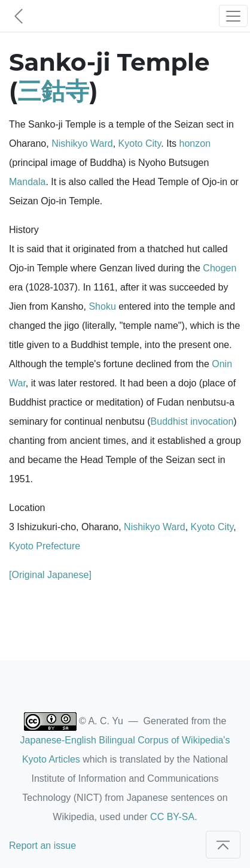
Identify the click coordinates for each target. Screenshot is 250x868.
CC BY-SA (172, 817)
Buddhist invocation (192, 421)
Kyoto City (140, 143)
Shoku (102, 306)
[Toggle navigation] (233, 16)
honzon (195, 143)
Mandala (27, 182)
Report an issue (42, 846)
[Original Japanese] (50, 575)
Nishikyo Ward (82, 143)
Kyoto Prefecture (45, 546)
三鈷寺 (53, 91)
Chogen (219, 268)
